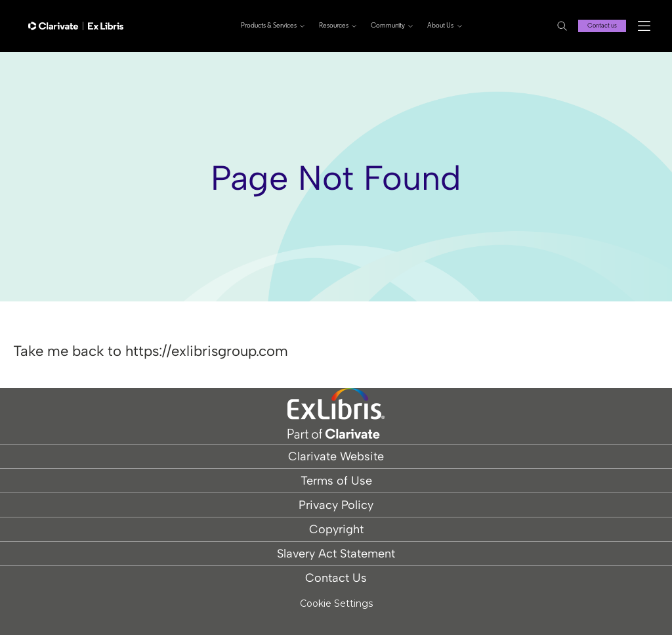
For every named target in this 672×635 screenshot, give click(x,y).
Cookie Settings (336, 604)
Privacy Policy (336, 505)
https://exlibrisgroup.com (207, 351)
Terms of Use (336, 481)
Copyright (336, 529)
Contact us (602, 26)
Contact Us (336, 578)
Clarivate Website (336, 456)
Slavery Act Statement (336, 554)
